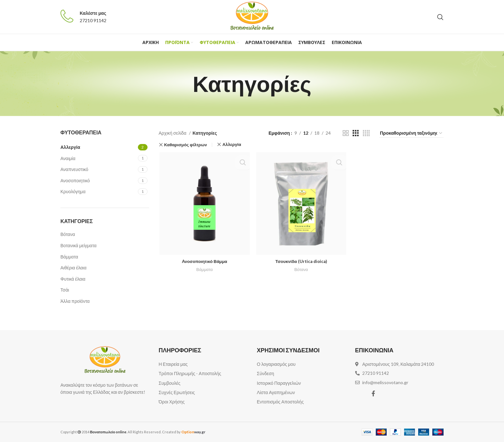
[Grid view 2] (346, 133)
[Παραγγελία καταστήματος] (411, 133)
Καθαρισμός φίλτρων (185, 145)
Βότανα (68, 234)
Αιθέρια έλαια (73, 268)
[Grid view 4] (366, 133)
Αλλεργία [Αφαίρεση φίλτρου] (232, 144)
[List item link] (203, 364)
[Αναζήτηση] (440, 17)
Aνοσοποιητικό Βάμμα (204, 262)
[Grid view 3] (356, 133)
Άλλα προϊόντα (75, 301)
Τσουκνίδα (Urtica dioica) (301, 262)
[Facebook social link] (373, 393)
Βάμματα (69, 257)
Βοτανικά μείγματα (78, 245)
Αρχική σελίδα (173, 133)
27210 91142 (93, 20)
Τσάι (65, 290)
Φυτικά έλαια (73, 279)
